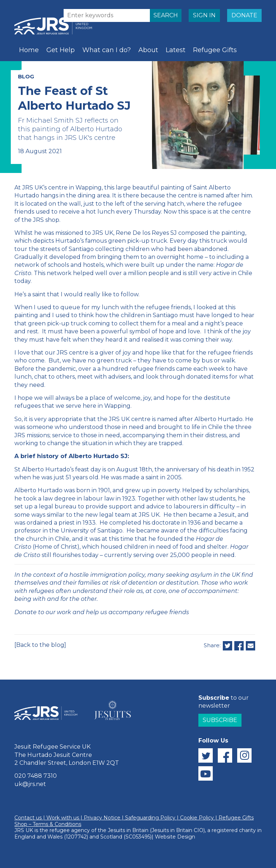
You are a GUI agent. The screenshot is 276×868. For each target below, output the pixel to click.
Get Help (61, 50)
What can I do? (107, 50)
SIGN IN (204, 15)
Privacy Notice (102, 818)
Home (29, 50)
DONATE (244, 15)
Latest (176, 50)
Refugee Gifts (215, 50)
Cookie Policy (197, 818)
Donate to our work (43, 612)
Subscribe (220, 720)
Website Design (175, 837)
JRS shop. (47, 220)
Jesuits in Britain (128, 830)
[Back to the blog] (40, 645)
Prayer (62, 72)
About (148, 50)
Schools (31, 72)
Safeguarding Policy (150, 818)
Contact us (28, 818)
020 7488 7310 (36, 776)
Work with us (63, 818)
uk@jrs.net (30, 784)
